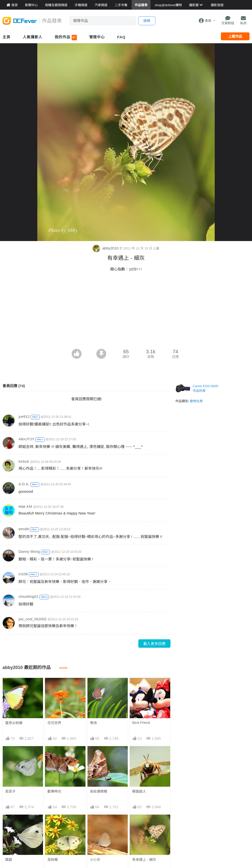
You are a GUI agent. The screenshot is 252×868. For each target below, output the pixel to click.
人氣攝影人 (33, 37)
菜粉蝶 (53, 860)
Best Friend (141, 723)
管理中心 (97, 37)
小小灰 (95, 823)
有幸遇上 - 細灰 (144, 823)
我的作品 (66, 38)
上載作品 (235, 36)
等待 (93, 723)
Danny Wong (29, 551)
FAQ (121, 37)
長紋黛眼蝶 (99, 791)
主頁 (6, 37)
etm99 (24, 529)
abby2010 (106, 248)
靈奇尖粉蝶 (14, 723)
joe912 (24, 416)
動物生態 (196, 401)
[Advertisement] (126, 312)
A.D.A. (24, 484)
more (63, 668)
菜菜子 (10, 791)
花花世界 (54, 723)
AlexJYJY (26, 439)
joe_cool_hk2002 (32, 619)
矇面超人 (139, 791)
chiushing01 (28, 596)
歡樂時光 (54, 791)
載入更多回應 (154, 644)
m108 (23, 574)
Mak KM (25, 506)
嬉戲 (9, 860)
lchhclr (24, 461)
